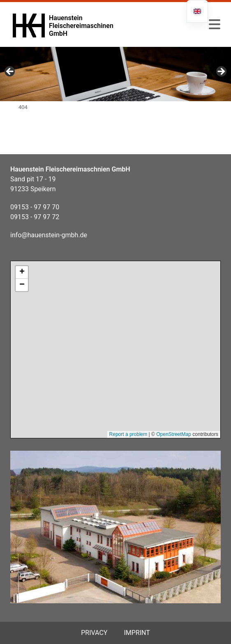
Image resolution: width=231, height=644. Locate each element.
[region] (115, 74)
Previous (10, 72)
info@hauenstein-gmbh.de (49, 235)
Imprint (137, 633)
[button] (215, 25)
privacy (94, 633)
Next (221, 72)
